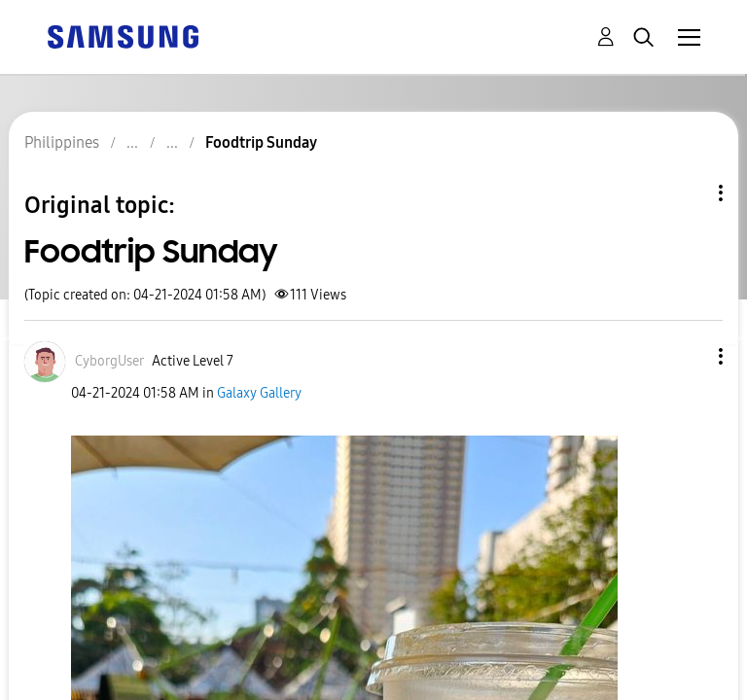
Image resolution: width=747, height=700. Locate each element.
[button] (689, 356)
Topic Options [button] (688, 193)
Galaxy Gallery (259, 393)
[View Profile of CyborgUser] (109, 361)
